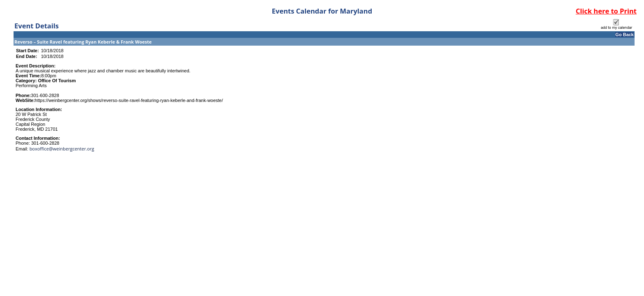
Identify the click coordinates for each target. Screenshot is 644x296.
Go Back (624, 35)
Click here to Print (606, 11)
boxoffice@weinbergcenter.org (62, 149)
